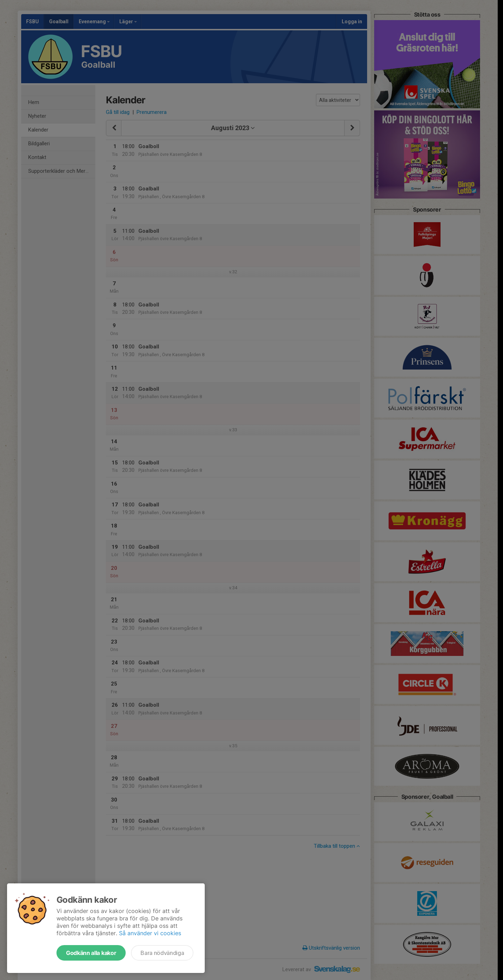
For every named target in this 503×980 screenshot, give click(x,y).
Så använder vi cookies (150, 933)
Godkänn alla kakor (91, 953)
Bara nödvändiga (162, 953)
